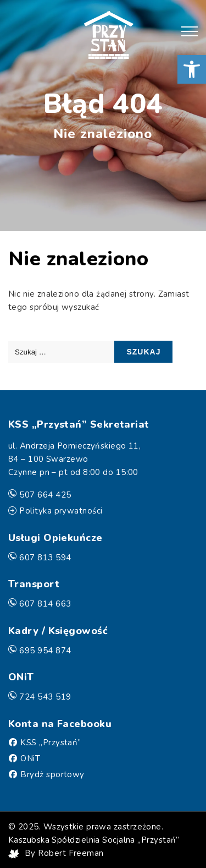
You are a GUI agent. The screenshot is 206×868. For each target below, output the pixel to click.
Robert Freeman (71, 853)
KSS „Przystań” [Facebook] (51, 743)
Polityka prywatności (61, 511)
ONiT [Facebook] (30, 758)
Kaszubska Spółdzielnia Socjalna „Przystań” (94, 840)
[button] (192, 69)
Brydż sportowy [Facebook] (52, 774)
